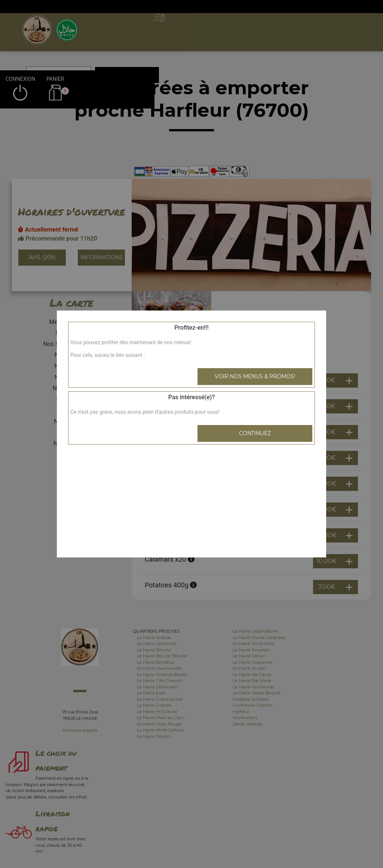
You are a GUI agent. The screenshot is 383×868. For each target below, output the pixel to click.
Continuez (255, 433)
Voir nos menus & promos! (255, 376)
